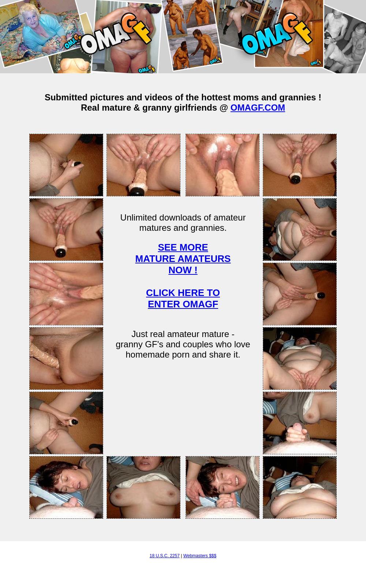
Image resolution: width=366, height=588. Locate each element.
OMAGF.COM (258, 108)
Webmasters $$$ (200, 556)
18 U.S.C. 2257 (165, 556)
